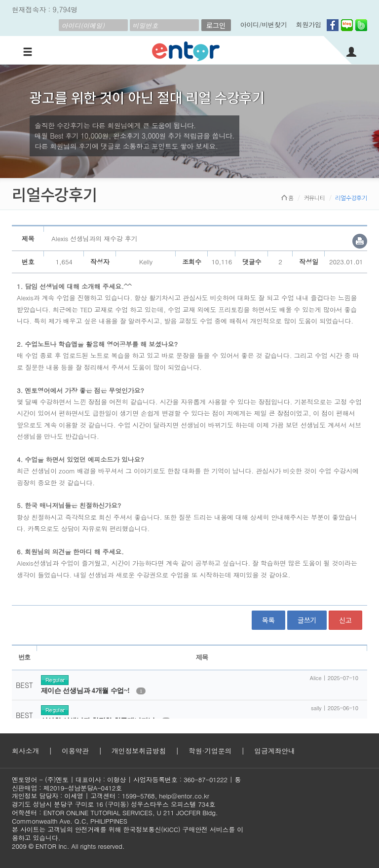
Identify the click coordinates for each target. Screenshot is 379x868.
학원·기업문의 (210, 751)
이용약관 (75, 751)
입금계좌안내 (275, 751)
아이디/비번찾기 (264, 24)
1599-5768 (138, 796)
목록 (268, 620)
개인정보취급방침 (139, 751)
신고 (345, 620)
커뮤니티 (315, 198)
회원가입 (309, 24)
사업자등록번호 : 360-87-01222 (180, 779)
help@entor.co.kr (184, 796)
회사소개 (25, 751)
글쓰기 (307, 620)
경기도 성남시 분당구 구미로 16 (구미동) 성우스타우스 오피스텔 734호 (114, 804)
